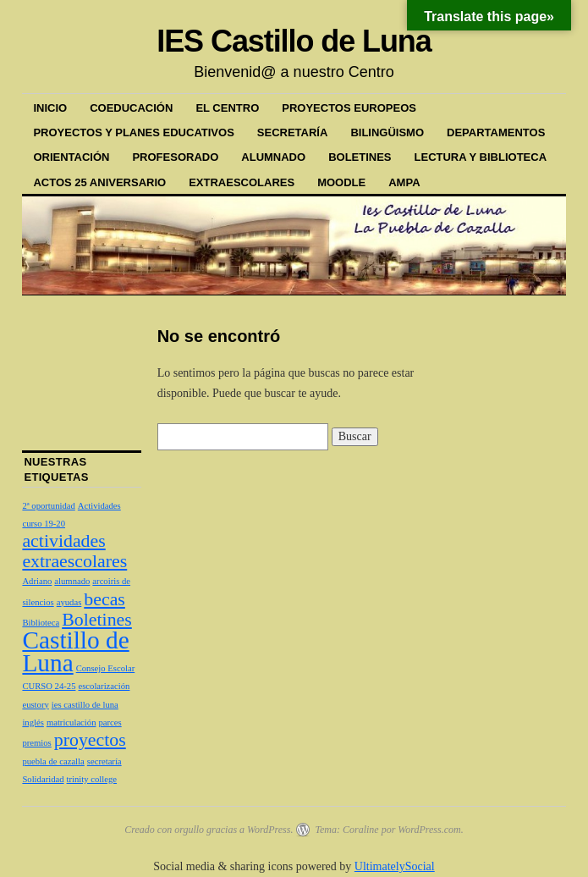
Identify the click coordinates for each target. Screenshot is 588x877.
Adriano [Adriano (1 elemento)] (37, 581)
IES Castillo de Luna (294, 41)
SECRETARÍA (293, 132)
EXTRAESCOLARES (242, 182)
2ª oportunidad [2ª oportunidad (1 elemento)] (48, 506)
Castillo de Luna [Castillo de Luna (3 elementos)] (75, 651)
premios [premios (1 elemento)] (36, 743)
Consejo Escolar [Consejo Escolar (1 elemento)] (106, 668)
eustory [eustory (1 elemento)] (35, 705)
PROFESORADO (175, 157)
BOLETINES (360, 157)
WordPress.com (429, 830)
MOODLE (341, 182)
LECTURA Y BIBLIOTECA (481, 157)
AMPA (404, 182)
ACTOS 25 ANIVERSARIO (99, 182)
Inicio (50, 108)
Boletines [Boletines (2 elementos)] (97, 620)
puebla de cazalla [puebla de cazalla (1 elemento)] (53, 761)
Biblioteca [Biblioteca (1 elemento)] (41, 623)
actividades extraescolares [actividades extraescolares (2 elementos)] (74, 551)
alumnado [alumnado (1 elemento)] (72, 581)
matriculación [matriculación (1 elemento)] (71, 723)
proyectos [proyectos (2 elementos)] (90, 740)
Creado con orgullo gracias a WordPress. (209, 830)
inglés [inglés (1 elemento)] (33, 723)
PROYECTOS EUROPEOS (349, 108)
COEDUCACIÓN (131, 108)
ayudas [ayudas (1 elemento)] (69, 602)
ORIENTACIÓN (71, 157)
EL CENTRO (227, 108)
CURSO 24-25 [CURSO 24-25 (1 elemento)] (49, 686)
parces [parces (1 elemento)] (110, 723)
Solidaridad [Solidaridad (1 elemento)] (43, 779)
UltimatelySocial (395, 866)
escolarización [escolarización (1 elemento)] (104, 686)
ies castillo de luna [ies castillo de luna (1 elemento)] (85, 705)
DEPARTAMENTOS (496, 132)
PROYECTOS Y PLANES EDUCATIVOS (133, 132)
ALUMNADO (273, 157)
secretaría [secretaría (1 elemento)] (104, 761)
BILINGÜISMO (387, 132)
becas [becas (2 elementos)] (104, 599)
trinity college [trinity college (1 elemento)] (92, 779)
